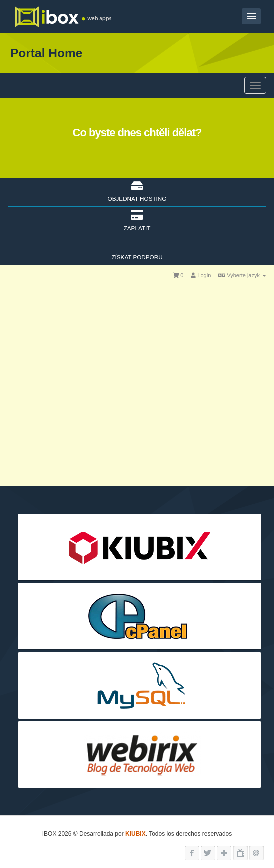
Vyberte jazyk (242, 275)
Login (201, 275)
